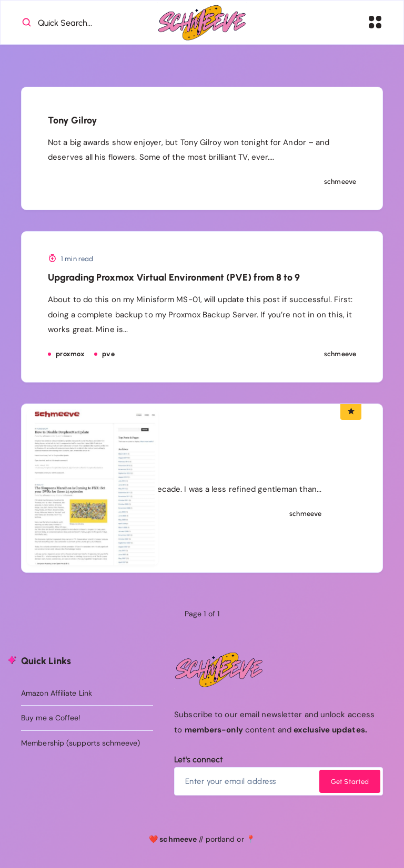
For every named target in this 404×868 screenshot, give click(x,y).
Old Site (197, 460)
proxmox (70, 354)
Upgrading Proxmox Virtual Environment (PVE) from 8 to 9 (174, 278)
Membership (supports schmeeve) (80, 743)
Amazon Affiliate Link (57, 693)
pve (108, 354)
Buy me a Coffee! (51, 718)
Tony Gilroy (73, 121)
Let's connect (199, 760)
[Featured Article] (351, 412)
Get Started (350, 782)
